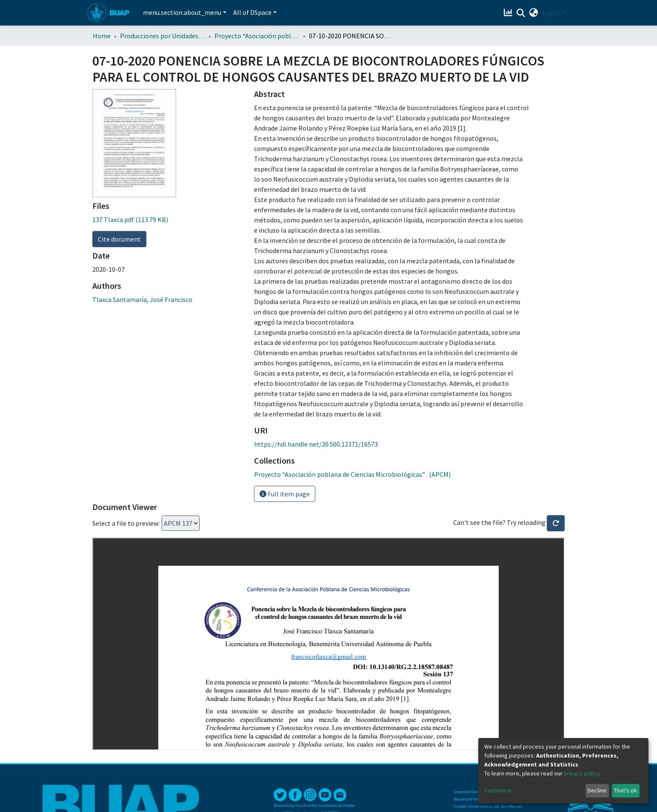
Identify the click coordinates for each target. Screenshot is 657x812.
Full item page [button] (285, 494)
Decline (597, 790)
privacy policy (581, 773)
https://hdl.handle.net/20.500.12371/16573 (316, 444)
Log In (552, 13)
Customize (498, 790)
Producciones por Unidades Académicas (163, 36)
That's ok (626, 790)
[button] (534, 13)
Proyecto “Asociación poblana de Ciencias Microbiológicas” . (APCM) (257, 36)
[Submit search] (521, 13)
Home (102, 36)
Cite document (119, 239)
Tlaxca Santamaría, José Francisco (142, 299)
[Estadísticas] (509, 13)
